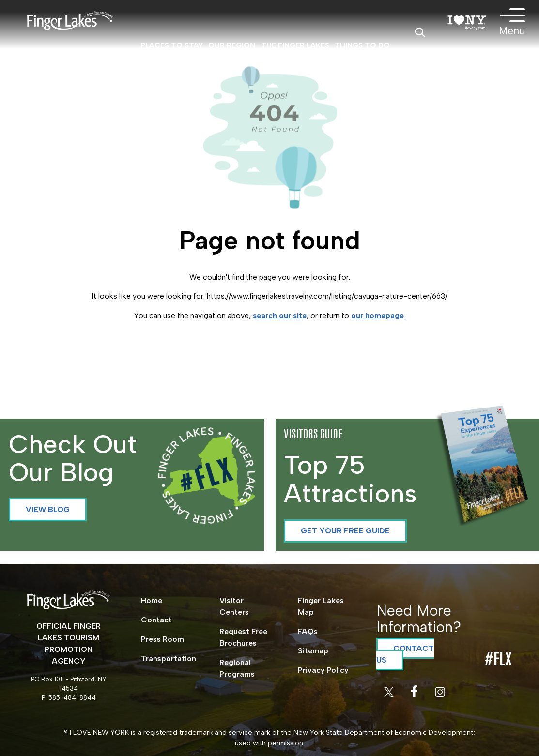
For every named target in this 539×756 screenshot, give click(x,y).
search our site (280, 315)
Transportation (169, 658)
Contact (156, 620)
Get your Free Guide (345, 531)
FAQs (308, 631)
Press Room (162, 639)
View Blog (48, 509)
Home (152, 600)
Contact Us (405, 654)
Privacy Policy (323, 670)
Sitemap (313, 651)
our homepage (377, 315)
